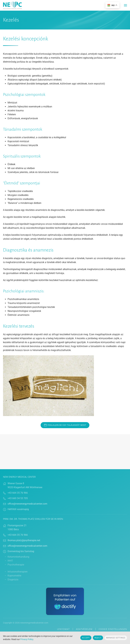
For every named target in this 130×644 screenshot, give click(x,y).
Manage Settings (116, 638)
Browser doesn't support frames (65, 452)
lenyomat (63, 629)
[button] (125, 5)
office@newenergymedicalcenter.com (27, 504)
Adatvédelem (84, 629)
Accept (86, 638)
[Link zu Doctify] (65, 601)
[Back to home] (12, 5)
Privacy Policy (27, 639)
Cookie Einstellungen (113, 629)
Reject (98, 638)
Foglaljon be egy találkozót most (65, 425)
